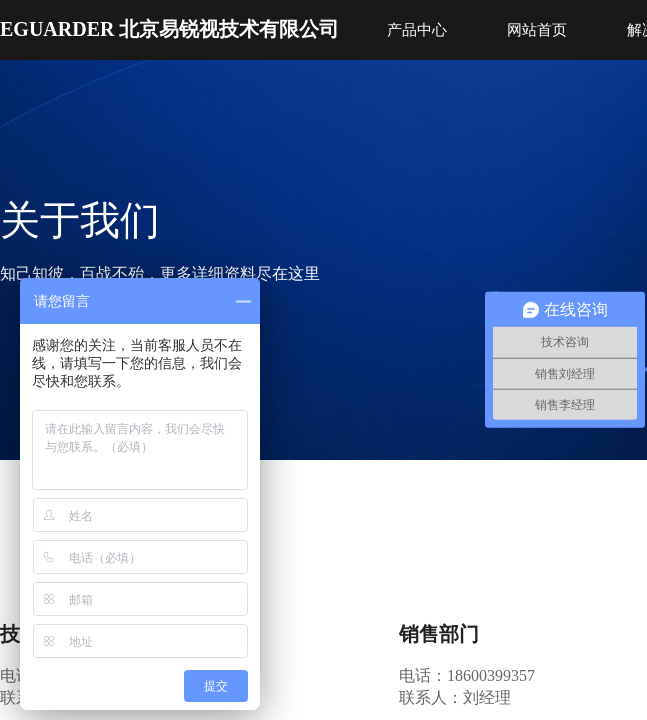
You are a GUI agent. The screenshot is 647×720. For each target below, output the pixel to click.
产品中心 (417, 30)
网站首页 (537, 30)
